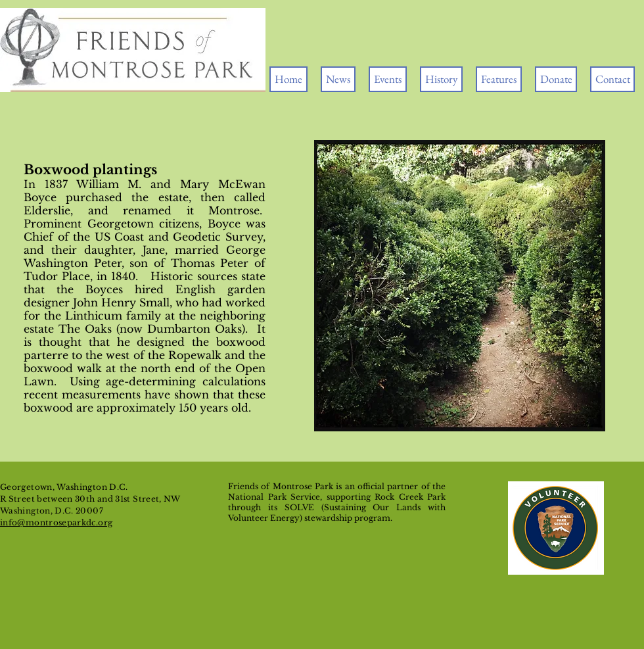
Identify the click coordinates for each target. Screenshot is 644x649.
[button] (388, 79)
